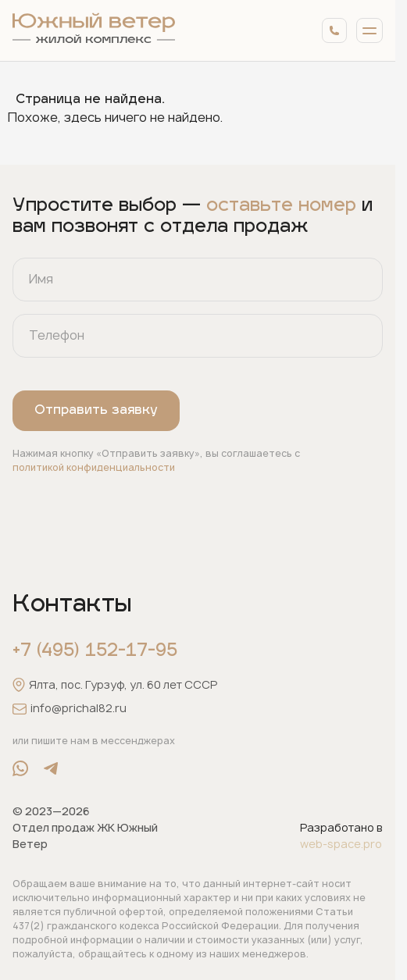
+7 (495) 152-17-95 (95, 652)
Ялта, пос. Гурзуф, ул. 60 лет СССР (115, 685)
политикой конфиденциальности (94, 467)
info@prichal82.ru (70, 709)
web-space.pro (341, 844)
